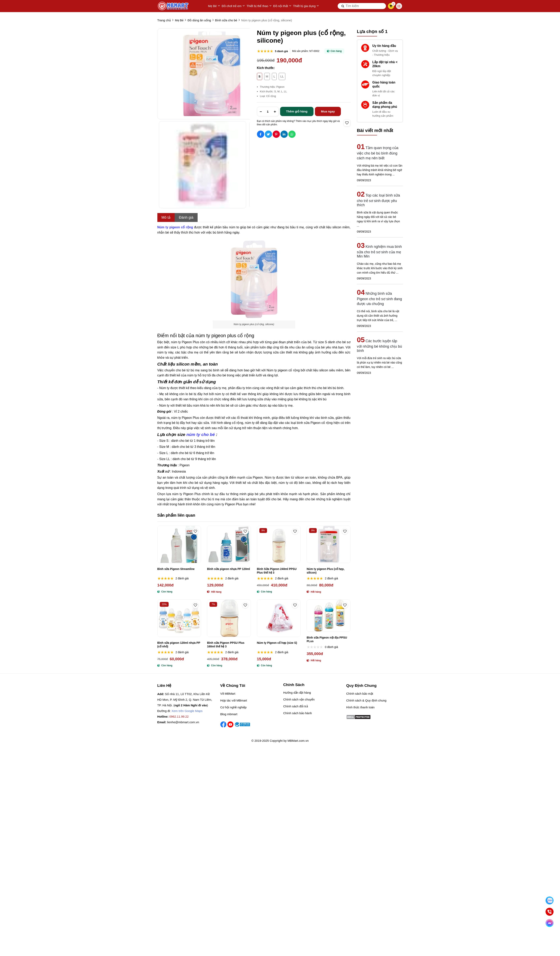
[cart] (391, 6)
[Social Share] (261, 134)
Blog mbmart (229, 714)
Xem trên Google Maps (187, 711)
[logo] (173, 6)
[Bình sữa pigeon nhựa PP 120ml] (229, 544)
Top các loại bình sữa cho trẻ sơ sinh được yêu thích (378, 200)
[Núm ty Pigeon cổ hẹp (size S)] (279, 618)
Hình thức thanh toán (360, 707)
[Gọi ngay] (550, 912)
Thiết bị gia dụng (306, 6)
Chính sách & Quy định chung (366, 700)
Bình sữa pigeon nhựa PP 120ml (228, 569)
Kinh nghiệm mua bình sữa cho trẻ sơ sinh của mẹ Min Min (379, 251)
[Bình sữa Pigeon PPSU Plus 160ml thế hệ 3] (229, 618)
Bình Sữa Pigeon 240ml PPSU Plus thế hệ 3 (277, 571)
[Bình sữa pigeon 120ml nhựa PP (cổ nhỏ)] (179, 618)
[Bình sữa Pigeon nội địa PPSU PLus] (329, 616)
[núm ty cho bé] (201, 434)
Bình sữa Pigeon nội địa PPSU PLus (327, 639)
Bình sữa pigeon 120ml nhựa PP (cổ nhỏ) (179, 645)
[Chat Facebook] (550, 923)
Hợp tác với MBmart (234, 700)
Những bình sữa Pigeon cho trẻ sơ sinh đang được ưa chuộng (380, 299)
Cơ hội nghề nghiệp (234, 707)
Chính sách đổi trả (296, 706)
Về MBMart (228, 694)
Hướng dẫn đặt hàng (297, 693)
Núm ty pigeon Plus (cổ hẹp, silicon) (326, 571)
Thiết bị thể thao (259, 6)
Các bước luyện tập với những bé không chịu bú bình (380, 346)
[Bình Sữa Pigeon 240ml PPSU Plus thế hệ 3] (279, 544)
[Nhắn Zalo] (550, 900)
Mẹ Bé (214, 6)
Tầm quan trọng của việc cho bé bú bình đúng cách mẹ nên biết (378, 153)
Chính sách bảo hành (298, 713)
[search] (362, 6)
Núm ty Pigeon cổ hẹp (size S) (277, 643)
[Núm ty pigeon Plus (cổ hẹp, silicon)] (329, 544)
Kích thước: (266, 68)
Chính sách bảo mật (360, 694)
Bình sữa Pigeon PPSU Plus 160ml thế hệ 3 (226, 645)
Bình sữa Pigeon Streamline (176, 569)
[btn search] (343, 6)
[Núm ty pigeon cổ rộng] (175, 227)
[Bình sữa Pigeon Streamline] (179, 544)
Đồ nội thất (282, 6)
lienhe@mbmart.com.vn (183, 722)
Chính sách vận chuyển (299, 699)
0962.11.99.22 (179, 716)
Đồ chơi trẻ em (233, 6)
